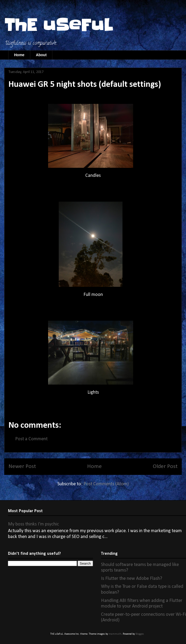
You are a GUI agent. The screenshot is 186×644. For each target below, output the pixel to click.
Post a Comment (31, 439)
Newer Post (22, 466)
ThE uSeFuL (58, 25)
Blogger (139, 634)
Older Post (165, 466)
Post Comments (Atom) (106, 484)
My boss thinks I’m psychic (33, 524)
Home (19, 55)
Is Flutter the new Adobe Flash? (132, 579)
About (41, 55)
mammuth (115, 634)
